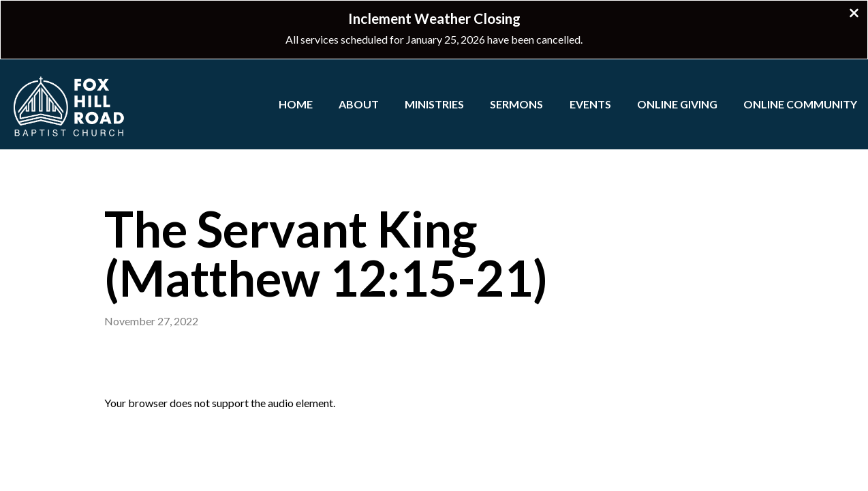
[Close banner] (854, 14)
